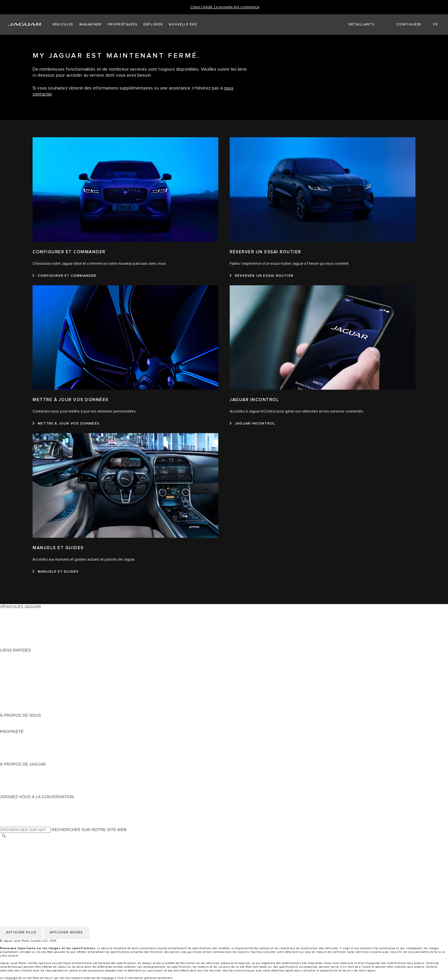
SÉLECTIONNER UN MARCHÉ (29, 842)
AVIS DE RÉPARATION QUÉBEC (31, 880)
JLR (4, 721)
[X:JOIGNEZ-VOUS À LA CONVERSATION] (4, 824)
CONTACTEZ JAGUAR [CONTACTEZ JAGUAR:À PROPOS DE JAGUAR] (21, 786)
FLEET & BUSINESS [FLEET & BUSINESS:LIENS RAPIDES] (19, 704)
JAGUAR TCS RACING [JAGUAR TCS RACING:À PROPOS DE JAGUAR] (21, 780)
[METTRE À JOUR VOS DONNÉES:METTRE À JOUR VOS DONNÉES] (66, 424)
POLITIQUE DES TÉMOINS (26, 853)
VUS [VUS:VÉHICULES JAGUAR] (4, 623)
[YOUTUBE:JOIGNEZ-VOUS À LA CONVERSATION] (12, 813)
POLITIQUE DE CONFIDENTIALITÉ (33, 847)
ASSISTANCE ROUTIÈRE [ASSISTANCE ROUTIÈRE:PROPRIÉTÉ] (24, 753)
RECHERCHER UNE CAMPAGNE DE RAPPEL (43, 759)
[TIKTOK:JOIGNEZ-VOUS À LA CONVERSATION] (10, 808)
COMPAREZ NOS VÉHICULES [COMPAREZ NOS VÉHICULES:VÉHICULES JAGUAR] (29, 639)
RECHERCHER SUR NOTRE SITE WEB (89, 830)
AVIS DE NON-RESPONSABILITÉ (31, 864)
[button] (63, 25)
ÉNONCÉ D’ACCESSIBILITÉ (27, 875)
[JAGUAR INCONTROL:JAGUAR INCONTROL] (252, 424)
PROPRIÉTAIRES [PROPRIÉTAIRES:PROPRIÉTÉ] (16, 737)
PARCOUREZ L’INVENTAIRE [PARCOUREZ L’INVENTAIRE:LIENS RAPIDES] (27, 710)
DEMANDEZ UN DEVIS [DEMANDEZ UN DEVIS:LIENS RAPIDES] (22, 677)
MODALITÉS (12, 858)
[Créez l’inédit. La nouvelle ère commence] (225, 7)
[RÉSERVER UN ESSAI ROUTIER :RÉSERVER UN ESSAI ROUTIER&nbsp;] (262, 276)
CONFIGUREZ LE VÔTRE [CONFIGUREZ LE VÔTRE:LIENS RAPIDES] (24, 661)
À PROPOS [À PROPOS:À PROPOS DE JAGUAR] (11, 770)
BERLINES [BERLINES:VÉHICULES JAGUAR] (10, 618)
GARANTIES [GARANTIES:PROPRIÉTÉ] (12, 748)
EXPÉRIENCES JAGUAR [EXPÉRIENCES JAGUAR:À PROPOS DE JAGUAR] (23, 775)
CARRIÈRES (12, 869)
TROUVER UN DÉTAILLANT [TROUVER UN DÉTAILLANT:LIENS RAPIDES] (26, 672)
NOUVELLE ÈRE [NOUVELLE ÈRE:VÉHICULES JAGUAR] (16, 645)
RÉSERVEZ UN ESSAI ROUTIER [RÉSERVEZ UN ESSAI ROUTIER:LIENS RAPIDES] (31, 688)
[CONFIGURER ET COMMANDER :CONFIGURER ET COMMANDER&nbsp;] (65, 276)
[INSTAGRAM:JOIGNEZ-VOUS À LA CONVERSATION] (14, 802)
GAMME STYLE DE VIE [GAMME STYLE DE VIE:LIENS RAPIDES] (22, 699)
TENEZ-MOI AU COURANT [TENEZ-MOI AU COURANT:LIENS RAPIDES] (25, 683)
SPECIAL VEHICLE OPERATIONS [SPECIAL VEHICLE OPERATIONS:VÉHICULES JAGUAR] (32, 628)
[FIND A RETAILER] (356, 25)
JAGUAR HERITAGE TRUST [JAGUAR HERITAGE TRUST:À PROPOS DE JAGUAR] (27, 791)
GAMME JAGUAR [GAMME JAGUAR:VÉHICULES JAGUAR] (17, 612)
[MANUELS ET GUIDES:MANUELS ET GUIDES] (56, 572)
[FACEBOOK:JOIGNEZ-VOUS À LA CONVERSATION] (14, 818)
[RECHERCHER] (4, 836)
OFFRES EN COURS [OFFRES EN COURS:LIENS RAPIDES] (20, 656)
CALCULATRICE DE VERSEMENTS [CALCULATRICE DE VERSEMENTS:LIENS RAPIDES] (33, 666)
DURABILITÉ (12, 726)
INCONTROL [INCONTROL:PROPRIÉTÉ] (12, 742)
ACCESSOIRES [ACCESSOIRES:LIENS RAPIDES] (15, 694)
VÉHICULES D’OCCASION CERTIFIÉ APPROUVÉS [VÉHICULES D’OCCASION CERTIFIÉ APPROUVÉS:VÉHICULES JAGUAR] (48, 634)
